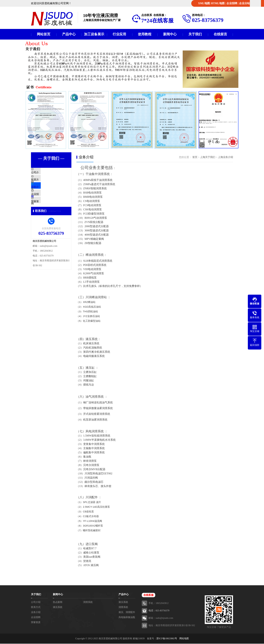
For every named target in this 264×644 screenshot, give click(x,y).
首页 (195, 158)
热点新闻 (58, 603)
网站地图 (184, 639)
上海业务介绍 (225, 158)
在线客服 (148, 595)
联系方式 (44, 183)
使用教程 (145, 34)
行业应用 (119, 34)
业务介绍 (44, 193)
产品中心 (69, 34)
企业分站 (244, 3)
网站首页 (44, 34)
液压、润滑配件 (127, 613)
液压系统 (58, 608)
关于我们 (195, 34)
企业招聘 (232, 3)
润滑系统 (88, 603)
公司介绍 (44, 173)
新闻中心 (170, 34)
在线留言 (220, 34)
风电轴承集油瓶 (127, 618)
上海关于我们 (208, 158)
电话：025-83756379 (159, 611)
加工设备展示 (94, 34)
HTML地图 (218, 3)
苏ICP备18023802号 (167, 639)
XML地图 (204, 3)
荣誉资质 (44, 213)
